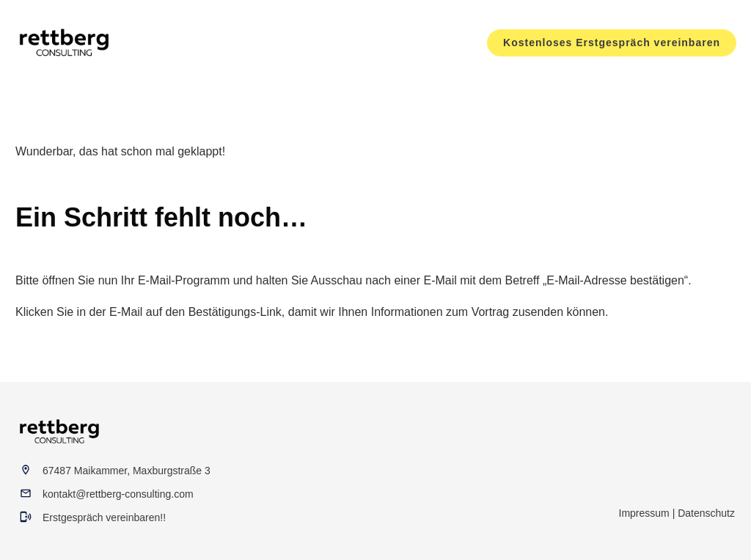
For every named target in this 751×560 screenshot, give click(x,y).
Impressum (644, 513)
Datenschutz (706, 513)
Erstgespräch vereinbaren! (103, 517)
